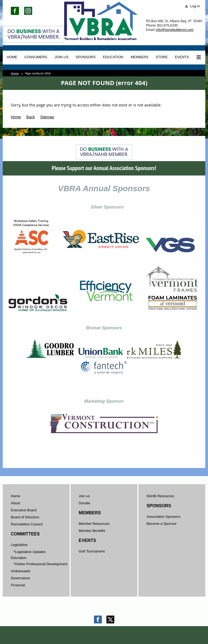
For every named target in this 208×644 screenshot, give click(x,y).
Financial (18, 585)
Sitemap (47, 117)
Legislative (19, 545)
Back (30, 117)
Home (15, 73)
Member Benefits (92, 531)
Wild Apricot (157, 634)
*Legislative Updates (30, 552)
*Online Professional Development (40, 564)
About (15, 503)
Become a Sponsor (162, 524)
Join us (84, 496)
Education (19, 558)
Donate (84, 503)
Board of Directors (25, 517)
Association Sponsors (163, 517)
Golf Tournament (92, 551)
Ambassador (21, 571)
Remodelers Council (27, 524)
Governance (20, 578)
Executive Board (24, 510)
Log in (195, 6)
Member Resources (94, 524)
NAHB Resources (160, 496)
